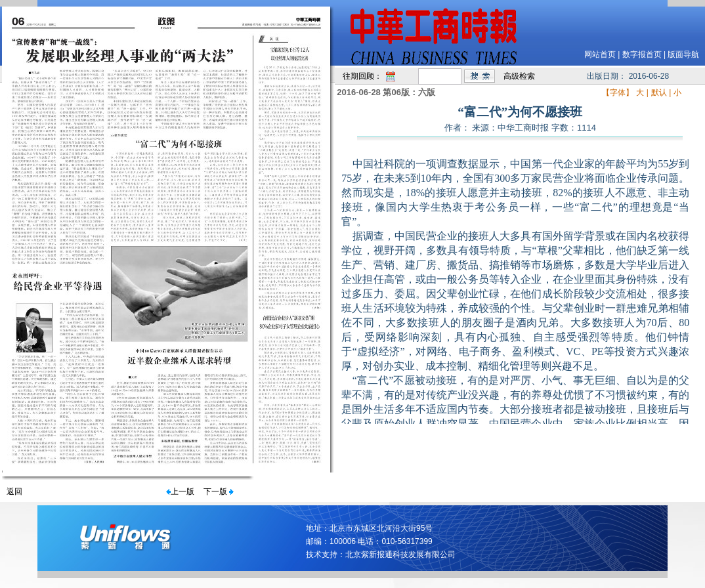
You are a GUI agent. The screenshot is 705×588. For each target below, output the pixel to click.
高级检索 (519, 76)
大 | (642, 93)
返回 (14, 492)
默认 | (661, 93)
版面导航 (683, 54)
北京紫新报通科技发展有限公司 (400, 555)
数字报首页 (642, 54)
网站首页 (600, 54)
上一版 (182, 492)
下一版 (215, 492)
